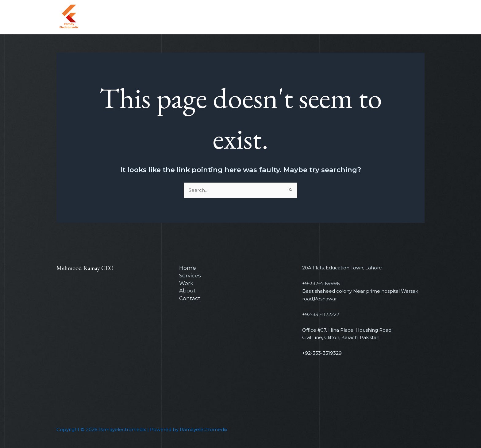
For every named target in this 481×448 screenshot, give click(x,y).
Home (250, 17)
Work (302, 17)
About (325, 17)
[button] (398, 17)
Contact (350, 17)
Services (277, 17)
